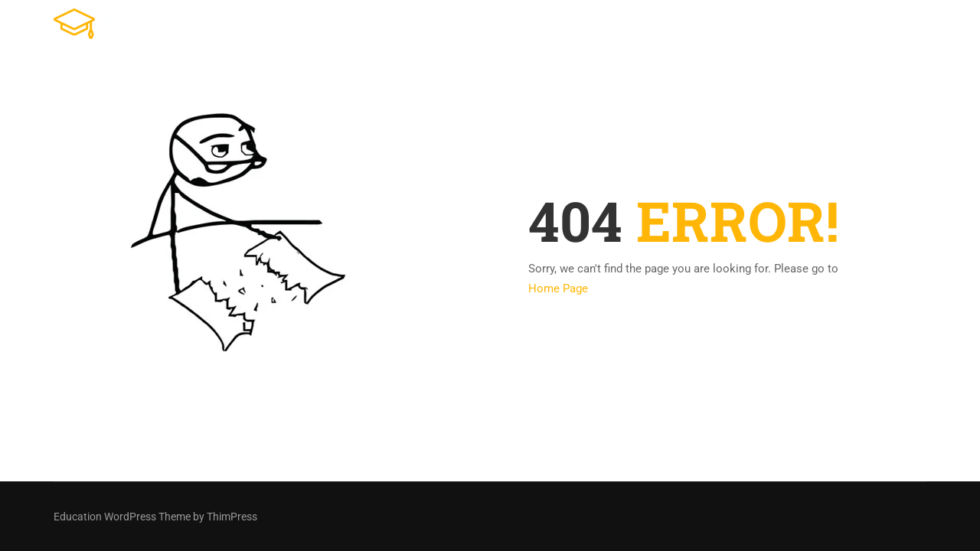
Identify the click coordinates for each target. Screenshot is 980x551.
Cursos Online (697, 27)
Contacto (899, 27)
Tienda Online (591, 27)
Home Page (558, 289)
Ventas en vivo (804, 27)
